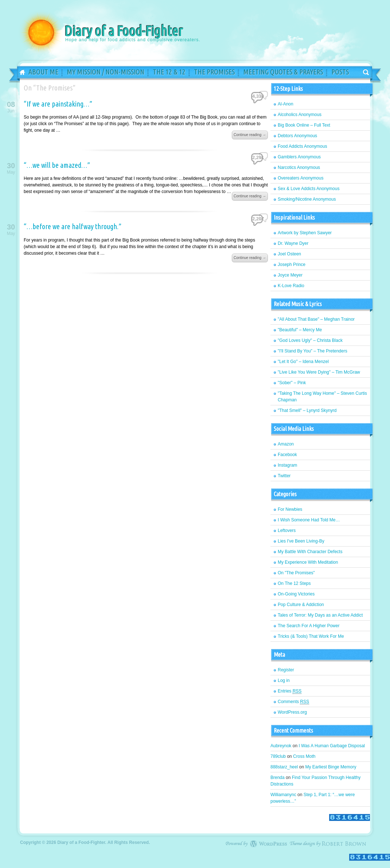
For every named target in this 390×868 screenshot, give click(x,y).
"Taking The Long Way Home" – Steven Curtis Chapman (322, 397)
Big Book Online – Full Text (304, 125)
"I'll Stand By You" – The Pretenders (313, 351)
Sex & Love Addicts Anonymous (309, 189)
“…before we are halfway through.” (73, 226)
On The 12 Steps (294, 583)
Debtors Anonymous (297, 136)
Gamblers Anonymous (299, 157)
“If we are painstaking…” (58, 104)
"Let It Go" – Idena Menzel (303, 362)
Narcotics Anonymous (299, 167)
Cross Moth (304, 756)
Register (286, 670)
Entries (290, 691)
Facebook (287, 455)
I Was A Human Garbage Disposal (332, 746)
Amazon (286, 444)
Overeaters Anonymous (301, 178)
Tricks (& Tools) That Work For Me (311, 636)
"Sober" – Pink (292, 383)
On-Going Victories (296, 594)
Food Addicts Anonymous (302, 146)
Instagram (287, 465)
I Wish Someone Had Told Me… (309, 520)
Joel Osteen (289, 254)
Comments (293, 702)
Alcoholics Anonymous (300, 115)
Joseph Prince (292, 265)
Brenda (278, 778)
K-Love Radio (291, 286)
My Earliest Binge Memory (331, 767)
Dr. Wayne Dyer (293, 243)
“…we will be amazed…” (57, 165)
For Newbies (290, 509)
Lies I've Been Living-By (301, 541)
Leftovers (287, 531)
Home (20, 73)
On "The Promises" (296, 573)
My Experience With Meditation (308, 562)
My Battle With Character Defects (310, 552)
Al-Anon (286, 104)
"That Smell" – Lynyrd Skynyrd (307, 410)
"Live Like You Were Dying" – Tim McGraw (319, 372)
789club (278, 756)
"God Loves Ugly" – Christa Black (310, 340)
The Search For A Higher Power (309, 626)
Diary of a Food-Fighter (100, 32)
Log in (284, 680)
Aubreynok (281, 746)
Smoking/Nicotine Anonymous (307, 199)
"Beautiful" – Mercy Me (300, 330)
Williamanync (283, 795)
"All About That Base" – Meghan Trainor (316, 319)
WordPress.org (292, 712)
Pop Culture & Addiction (301, 605)
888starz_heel (284, 767)
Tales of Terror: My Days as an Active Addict (320, 615)
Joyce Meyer (290, 275)
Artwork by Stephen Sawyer (305, 233)
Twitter (284, 476)
